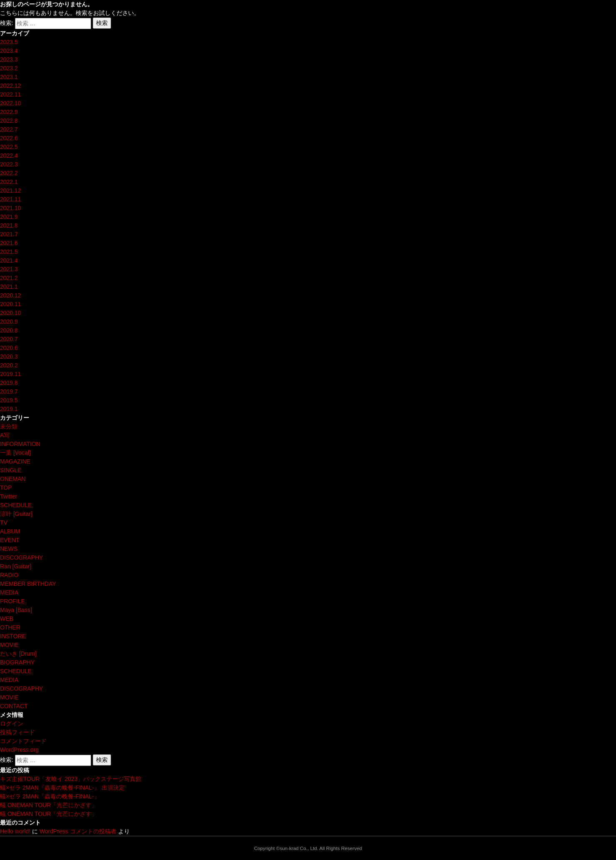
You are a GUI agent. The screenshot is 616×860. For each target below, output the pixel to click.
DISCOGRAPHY (21, 558)
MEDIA (9, 592)
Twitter (9, 496)
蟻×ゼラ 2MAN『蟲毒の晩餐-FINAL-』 (50, 796)
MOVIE (9, 645)
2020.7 (9, 339)
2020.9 (9, 322)
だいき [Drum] (18, 654)
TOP (6, 488)
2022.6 (9, 138)
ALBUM (10, 531)
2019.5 (9, 400)
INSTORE (13, 636)
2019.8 (9, 383)
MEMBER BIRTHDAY (28, 584)
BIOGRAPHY (17, 662)
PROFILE (12, 601)
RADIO (9, 575)
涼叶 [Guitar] (16, 514)
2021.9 (9, 217)
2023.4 (9, 51)
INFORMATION (20, 444)
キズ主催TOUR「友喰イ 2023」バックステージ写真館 (71, 779)
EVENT (10, 540)
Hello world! (15, 831)
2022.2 (9, 173)
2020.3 (9, 357)
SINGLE (11, 470)
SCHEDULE (16, 505)
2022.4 (9, 156)
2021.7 (9, 234)
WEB (7, 619)
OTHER (10, 627)
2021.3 (9, 269)
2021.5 (9, 252)
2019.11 (11, 374)
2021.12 (11, 191)
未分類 (9, 426)
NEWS (9, 549)
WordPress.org (19, 750)
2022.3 (9, 164)
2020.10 (11, 313)
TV (4, 523)
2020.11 (11, 304)
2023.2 (9, 68)
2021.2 (9, 278)
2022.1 (9, 182)
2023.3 (9, 59)
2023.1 (9, 77)
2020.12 (11, 295)
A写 (5, 435)
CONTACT (14, 706)
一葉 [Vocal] (15, 453)
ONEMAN (13, 479)
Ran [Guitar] (16, 566)
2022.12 (11, 86)
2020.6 (9, 348)
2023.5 (9, 42)
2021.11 (11, 199)
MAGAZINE (15, 461)
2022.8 (9, 121)
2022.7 (9, 129)
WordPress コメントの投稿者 (78, 831)
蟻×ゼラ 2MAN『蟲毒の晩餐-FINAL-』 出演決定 (62, 788)
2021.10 (11, 208)
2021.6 (9, 243)
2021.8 (9, 226)
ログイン (12, 724)
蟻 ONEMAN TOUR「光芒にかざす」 (49, 805)
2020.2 (9, 365)
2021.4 (9, 260)
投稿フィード (17, 732)
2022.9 (9, 112)
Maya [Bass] (16, 610)
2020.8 (9, 330)
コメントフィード (23, 741)
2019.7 (9, 392)
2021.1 (9, 287)
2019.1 (9, 409)
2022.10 (11, 103)
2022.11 (11, 94)
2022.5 (9, 147)
